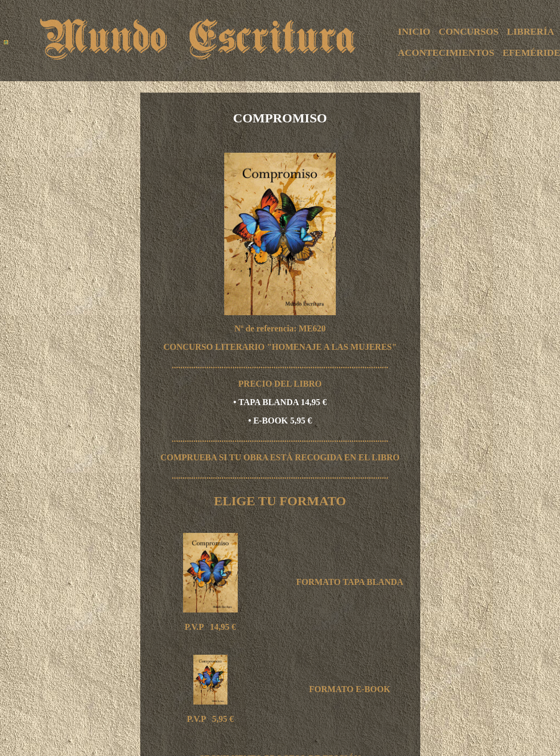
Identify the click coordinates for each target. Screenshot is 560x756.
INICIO (414, 31)
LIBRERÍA (530, 31)
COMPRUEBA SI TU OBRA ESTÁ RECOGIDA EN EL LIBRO (280, 457)
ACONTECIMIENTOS (446, 53)
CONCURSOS (468, 31)
